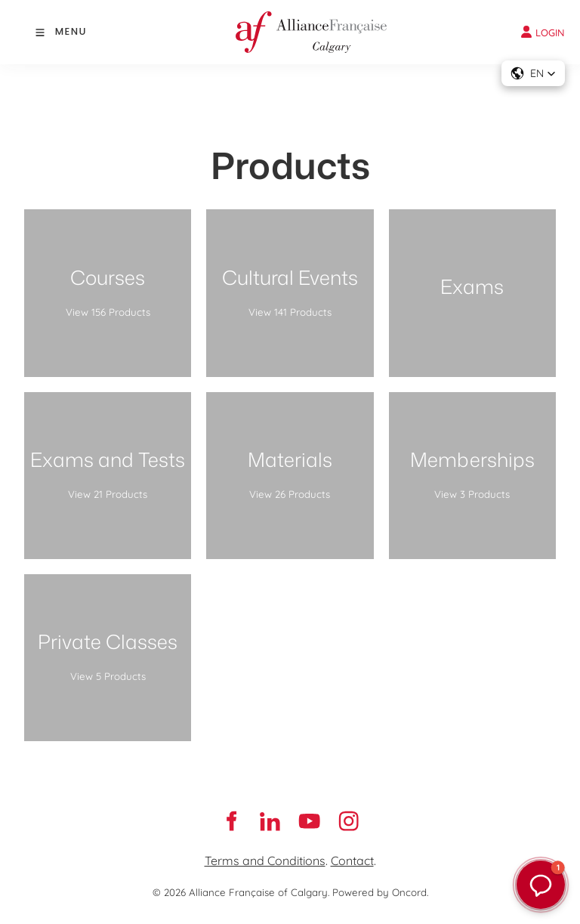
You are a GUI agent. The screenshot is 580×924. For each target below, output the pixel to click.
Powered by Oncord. (380, 892)
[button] (533, 73)
